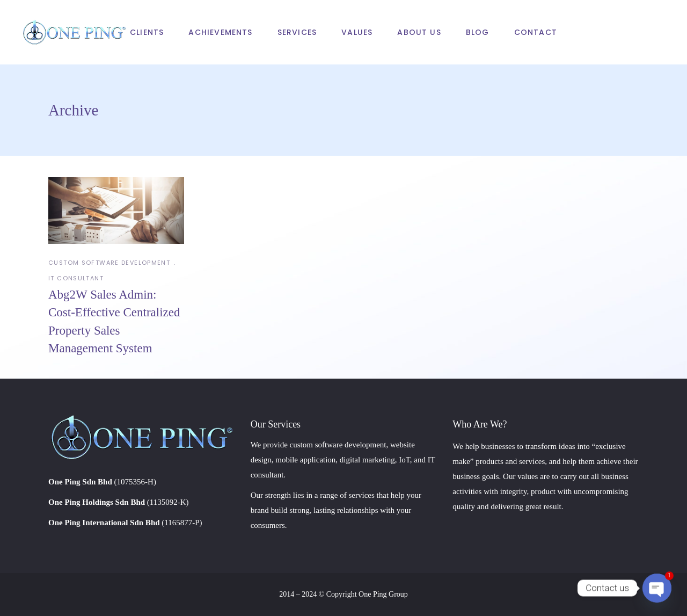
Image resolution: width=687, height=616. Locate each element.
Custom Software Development (109, 263)
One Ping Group (383, 594)
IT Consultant (76, 278)
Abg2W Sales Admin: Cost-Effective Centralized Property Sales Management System (114, 321)
